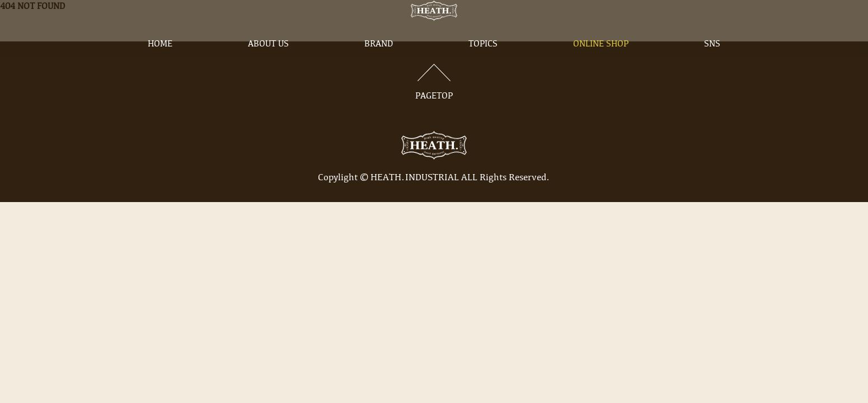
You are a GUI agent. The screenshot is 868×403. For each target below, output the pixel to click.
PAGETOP (434, 82)
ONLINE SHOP (601, 63)
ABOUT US (268, 63)
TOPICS (483, 63)
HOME (160, 63)
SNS (712, 63)
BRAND (379, 63)
